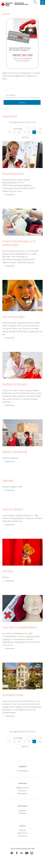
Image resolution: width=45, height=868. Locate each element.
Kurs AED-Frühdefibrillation (20, 627)
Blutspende (23, 793)
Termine (8, 571)
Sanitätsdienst (23, 771)
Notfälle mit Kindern (15, 384)
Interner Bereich (13, 509)
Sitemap (23, 830)
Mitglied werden (22, 788)
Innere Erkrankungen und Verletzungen (19, 243)
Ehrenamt (23, 791)
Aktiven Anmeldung (15, 452)
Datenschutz (22, 833)
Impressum (23, 836)
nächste (25, 137)
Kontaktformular (13, 695)
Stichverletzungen (14, 317)
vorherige (18, 129)
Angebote (22, 810)
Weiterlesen (10, 195)
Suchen (22, 103)
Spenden (8, 481)
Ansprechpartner (13, 174)
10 (40, 132)
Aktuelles (22, 813)
